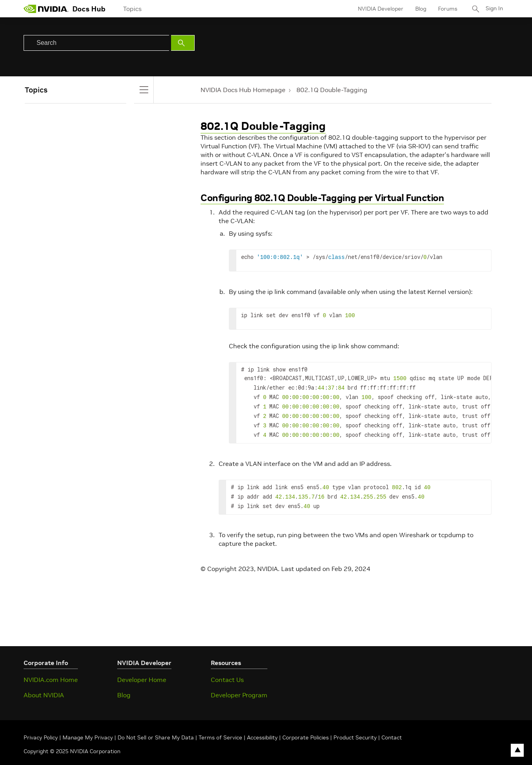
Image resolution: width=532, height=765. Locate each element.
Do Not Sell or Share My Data (156, 730)
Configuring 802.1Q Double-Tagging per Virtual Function (322, 198)
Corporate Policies (306, 730)
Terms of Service (220, 730)
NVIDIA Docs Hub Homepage (243, 90)
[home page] (46, 9)
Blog (420, 9)
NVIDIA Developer (380, 9)
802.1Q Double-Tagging (332, 90)
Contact (392, 730)
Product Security (355, 730)
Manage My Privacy (88, 730)
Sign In (494, 9)
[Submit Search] (183, 43)
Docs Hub (89, 9)
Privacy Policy (41, 730)
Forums (447, 9)
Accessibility (262, 730)
